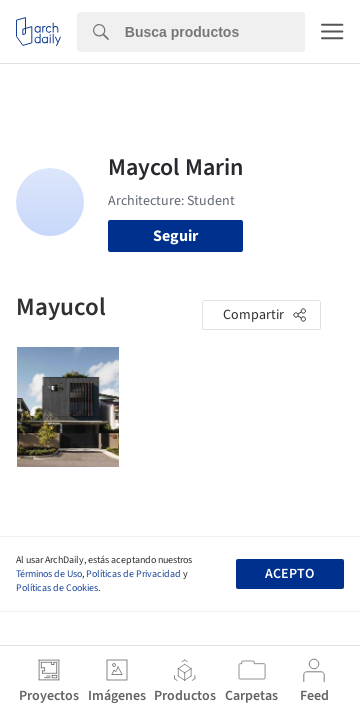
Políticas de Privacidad (133, 574)
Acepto (289, 574)
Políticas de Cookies (57, 588)
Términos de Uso (49, 574)
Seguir (175, 236)
